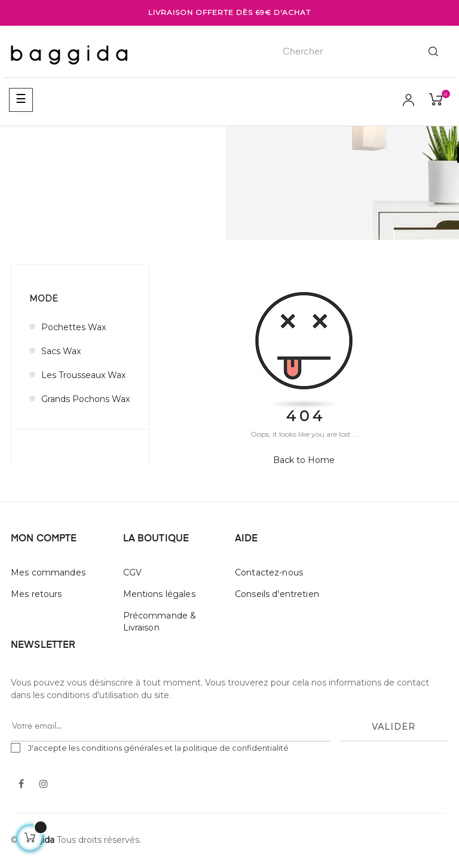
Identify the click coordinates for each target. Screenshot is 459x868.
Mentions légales (159, 594)
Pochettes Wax (74, 327)
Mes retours (36, 594)
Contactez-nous (269, 572)
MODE (44, 299)
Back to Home (304, 460)
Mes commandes (48, 572)
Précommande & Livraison (160, 622)
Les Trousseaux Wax (83, 375)
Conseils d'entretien (277, 594)
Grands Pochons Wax (85, 399)
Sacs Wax (61, 351)
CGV (132, 572)
